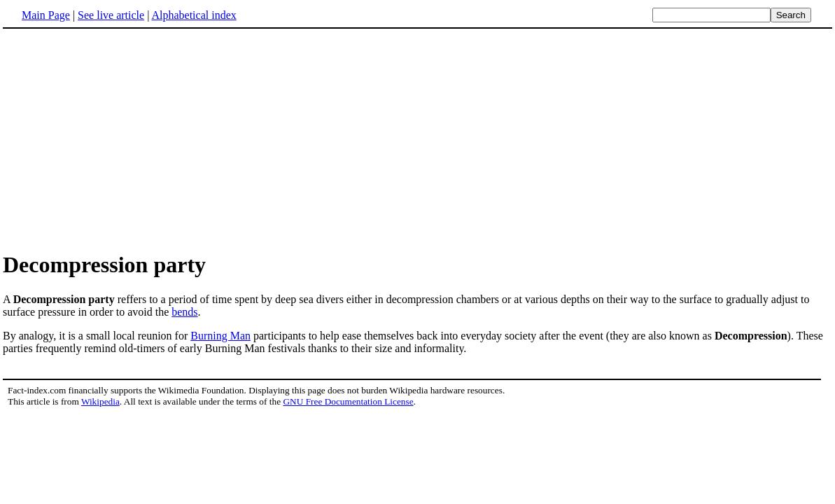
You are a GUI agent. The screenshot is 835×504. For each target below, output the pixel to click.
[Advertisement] (120, 139)
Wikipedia (100, 401)
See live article (111, 15)
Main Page (46, 15)
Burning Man (220, 336)
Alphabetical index (194, 15)
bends (184, 312)
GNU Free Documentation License (348, 401)
